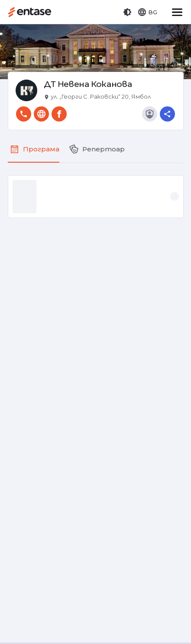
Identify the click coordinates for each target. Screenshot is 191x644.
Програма (41, 149)
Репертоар (104, 149)
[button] (127, 12)
